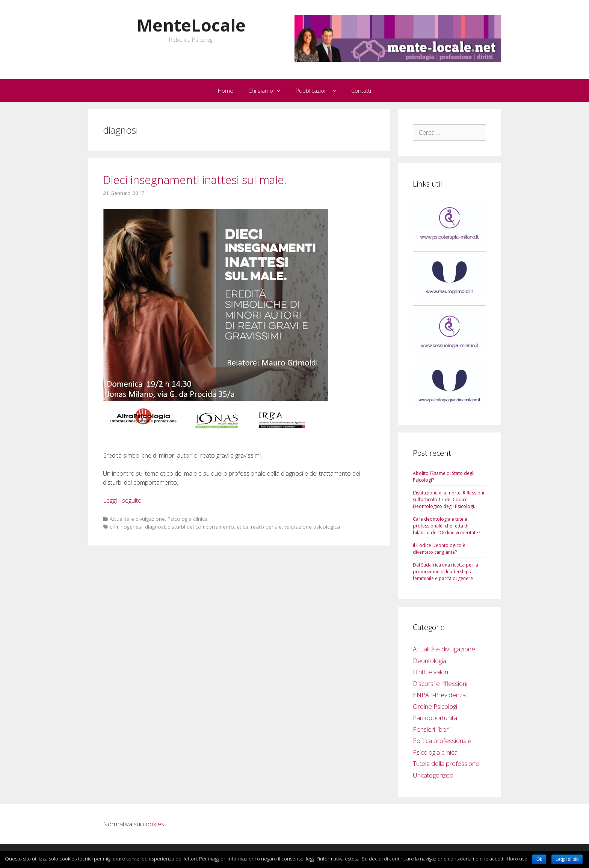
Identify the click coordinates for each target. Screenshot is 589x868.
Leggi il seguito (122, 500)
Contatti (361, 90)
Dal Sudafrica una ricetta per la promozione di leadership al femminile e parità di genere (446, 572)
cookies (153, 824)
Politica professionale (442, 741)
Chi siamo (268, 90)
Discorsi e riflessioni (440, 683)
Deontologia (430, 661)
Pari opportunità (435, 718)
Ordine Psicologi (435, 706)
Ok (539, 859)
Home (226, 90)
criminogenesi (126, 527)
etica (242, 527)
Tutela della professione (446, 763)
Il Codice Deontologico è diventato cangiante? (439, 549)
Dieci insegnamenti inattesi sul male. (195, 180)
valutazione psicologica (312, 527)
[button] (281, 90)
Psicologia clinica (188, 519)
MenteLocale (191, 25)
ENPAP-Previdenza (439, 695)
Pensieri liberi (431, 729)
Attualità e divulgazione (137, 519)
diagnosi (155, 527)
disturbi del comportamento (201, 527)
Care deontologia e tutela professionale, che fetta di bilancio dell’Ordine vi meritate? (446, 526)
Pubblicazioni (320, 90)
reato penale (266, 527)
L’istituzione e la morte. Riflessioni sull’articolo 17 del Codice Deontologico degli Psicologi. (449, 500)
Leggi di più (567, 859)
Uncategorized (433, 775)
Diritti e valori (430, 672)
